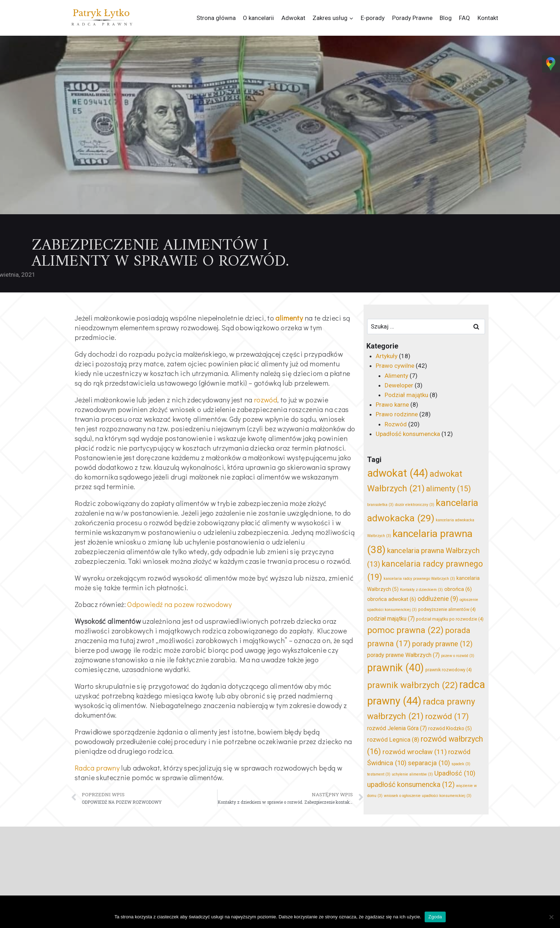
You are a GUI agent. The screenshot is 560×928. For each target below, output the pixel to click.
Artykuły (387, 356)
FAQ (464, 18)
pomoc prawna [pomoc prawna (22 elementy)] (405, 630)
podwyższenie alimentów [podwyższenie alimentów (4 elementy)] (447, 609)
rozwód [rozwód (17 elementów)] (447, 716)
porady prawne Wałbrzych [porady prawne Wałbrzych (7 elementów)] (403, 655)
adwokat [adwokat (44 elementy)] (398, 473)
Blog (446, 18)
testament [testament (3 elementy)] (379, 774)
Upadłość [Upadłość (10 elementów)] (455, 773)
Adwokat (293, 18)
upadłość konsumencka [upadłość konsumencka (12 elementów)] (411, 785)
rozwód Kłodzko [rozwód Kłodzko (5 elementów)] (450, 728)
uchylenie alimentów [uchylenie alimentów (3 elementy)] (412, 774)
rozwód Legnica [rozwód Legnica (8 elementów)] (393, 739)
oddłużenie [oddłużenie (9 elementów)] (438, 599)
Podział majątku (406, 395)
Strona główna (216, 18)
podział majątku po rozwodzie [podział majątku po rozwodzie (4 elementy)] (450, 619)
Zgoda (435, 917)
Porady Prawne (412, 18)
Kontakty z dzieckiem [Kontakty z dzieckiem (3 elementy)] (421, 590)
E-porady (373, 18)
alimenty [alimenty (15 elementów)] (448, 489)
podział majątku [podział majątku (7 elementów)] (391, 619)
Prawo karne (392, 405)
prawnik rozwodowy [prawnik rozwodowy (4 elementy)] (449, 670)
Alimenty (396, 376)
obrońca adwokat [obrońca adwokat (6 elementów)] (392, 599)
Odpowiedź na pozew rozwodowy (179, 604)
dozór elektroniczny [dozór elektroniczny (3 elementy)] (415, 505)
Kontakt (488, 18)
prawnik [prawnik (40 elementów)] (396, 668)
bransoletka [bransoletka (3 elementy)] (380, 505)
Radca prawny (97, 768)
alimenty (289, 318)
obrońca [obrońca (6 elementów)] (458, 589)
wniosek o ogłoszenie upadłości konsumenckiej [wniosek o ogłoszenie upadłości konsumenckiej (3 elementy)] (428, 796)
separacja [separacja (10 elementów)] (429, 763)
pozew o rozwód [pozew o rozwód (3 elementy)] (458, 656)
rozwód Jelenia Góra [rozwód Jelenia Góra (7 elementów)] (397, 728)
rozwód (266, 400)
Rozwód (396, 424)
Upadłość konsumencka (408, 434)
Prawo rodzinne (397, 414)
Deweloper (399, 385)
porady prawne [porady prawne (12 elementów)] (442, 644)
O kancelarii (258, 18)
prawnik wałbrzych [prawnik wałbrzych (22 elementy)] (412, 685)
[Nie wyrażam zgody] (551, 917)
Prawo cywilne (395, 366)
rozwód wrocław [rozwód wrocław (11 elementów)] (415, 752)
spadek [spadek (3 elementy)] (461, 764)
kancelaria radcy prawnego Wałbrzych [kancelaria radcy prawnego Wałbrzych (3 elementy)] (419, 579)
